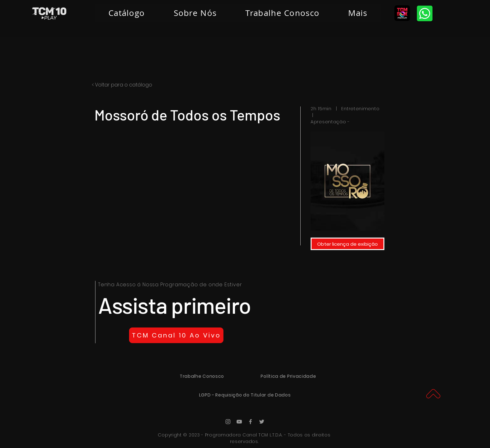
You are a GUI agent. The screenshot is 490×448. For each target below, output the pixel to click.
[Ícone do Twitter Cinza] (262, 422)
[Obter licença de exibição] (347, 244)
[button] (358, 13)
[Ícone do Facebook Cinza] (250, 422)
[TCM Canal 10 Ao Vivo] (176, 335)
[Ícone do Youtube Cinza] (239, 422)
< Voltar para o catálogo (122, 85)
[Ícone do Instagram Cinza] (228, 422)
